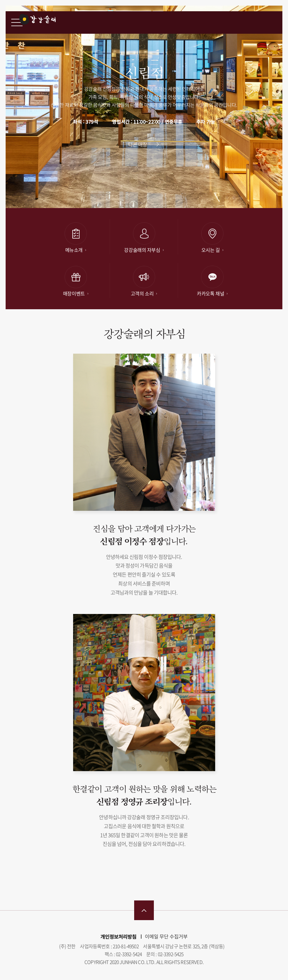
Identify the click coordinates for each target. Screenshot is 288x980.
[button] (219, 198)
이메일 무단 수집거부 (166, 936)
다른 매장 (138, 144)
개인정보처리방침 (118, 937)
